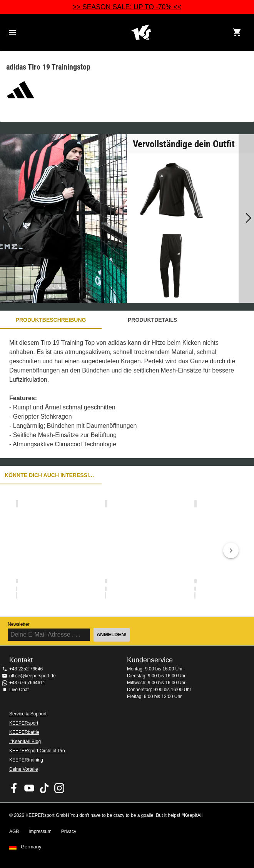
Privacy (69, 831)
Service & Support (28, 714)
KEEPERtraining (26, 760)
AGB (14, 831)
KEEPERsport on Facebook (14, 788)
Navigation (12, 32)
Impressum (40, 831)
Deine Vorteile (24, 769)
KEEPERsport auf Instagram (59, 788)
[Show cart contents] (237, 32)
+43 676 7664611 (27, 683)
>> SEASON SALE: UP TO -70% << (127, 7)
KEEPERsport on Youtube (29, 788)
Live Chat (19, 690)
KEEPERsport (24, 723)
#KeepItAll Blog (25, 742)
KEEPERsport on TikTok (44, 788)
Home (141, 32)
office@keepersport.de (33, 676)
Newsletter (19, 624)
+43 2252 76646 (26, 669)
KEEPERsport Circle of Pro (37, 751)
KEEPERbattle (24, 732)
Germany (31, 847)
